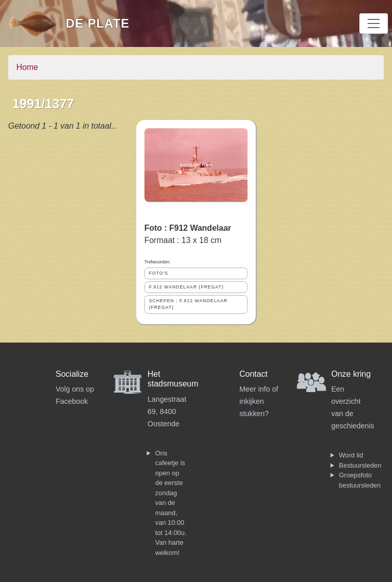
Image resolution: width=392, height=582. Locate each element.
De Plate (98, 23)
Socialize (72, 374)
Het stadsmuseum (173, 379)
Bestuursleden (360, 465)
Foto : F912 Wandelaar (188, 228)
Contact (253, 374)
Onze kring (351, 374)
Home (27, 67)
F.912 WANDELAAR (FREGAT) (187, 287)
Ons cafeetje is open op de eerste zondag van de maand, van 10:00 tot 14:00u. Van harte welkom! (171, 503)
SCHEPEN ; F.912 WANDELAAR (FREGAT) (188, 304)
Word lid (351, 455)
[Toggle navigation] (374, 23)
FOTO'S (159, 273)
